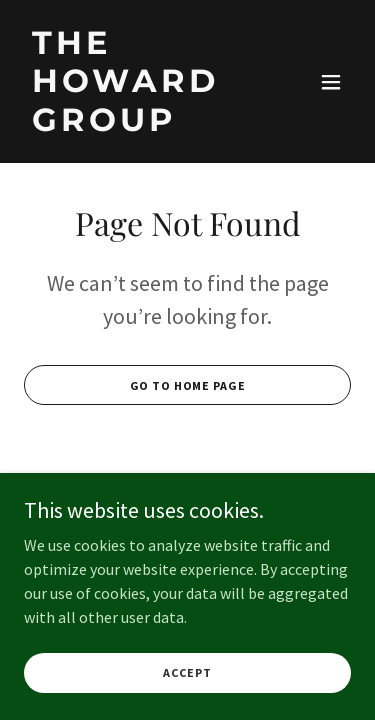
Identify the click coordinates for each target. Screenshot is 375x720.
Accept (187, 672)
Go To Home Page (188, 385)
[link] (138, 125)
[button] (331, 82)
